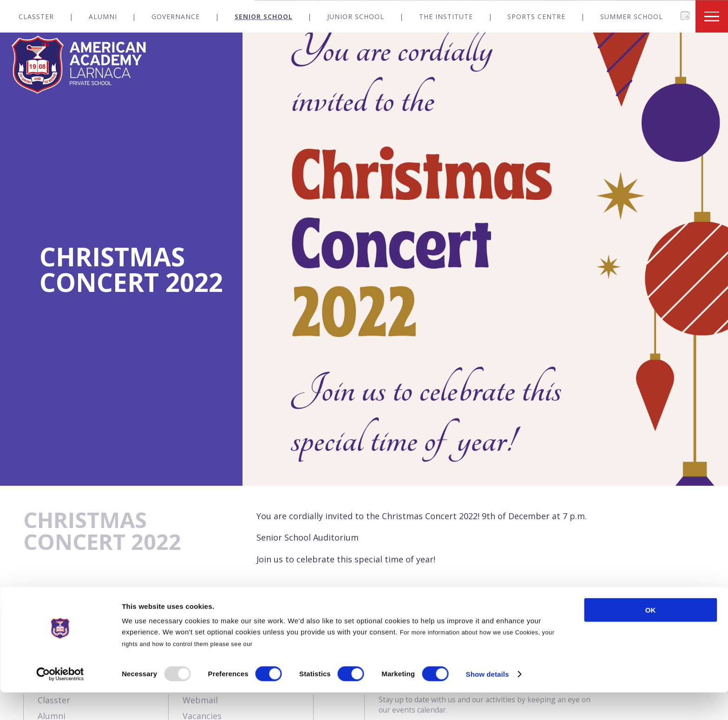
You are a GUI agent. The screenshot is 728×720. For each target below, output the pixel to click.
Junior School (356, 17)
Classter (36, 17)
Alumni (103, 17)
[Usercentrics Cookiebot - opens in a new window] (60, 702)
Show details (488, 702)
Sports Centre (536, 17)
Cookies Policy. (278, 671)
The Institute (446, 17)
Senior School (264, 17)
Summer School (632, 17)
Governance (176, 17)
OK (651, 637)
